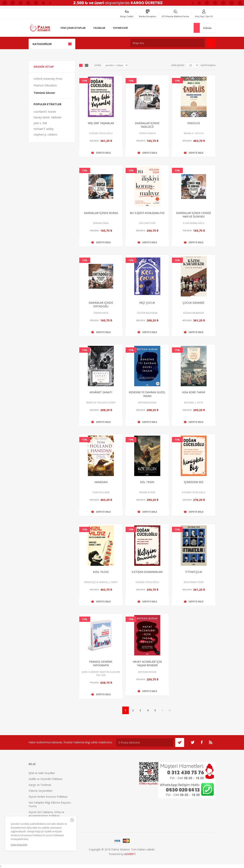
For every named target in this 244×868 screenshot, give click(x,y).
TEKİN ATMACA (147, 133)
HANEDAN (101, 482)
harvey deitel (42, 117)
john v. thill (40, 123)
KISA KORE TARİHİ (194, 392)
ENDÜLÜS (194, 123)
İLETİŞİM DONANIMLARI (147, 572)
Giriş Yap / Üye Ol (204, 16)
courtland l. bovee (45, 112)
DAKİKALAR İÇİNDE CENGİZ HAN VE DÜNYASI (194, 215)
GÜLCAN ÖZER (147, 223)
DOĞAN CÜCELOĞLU (101, 133)
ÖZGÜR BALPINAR (147, 313)
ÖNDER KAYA (101, 313)
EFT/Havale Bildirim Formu (175, 16)
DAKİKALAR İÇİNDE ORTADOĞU (101, 304)
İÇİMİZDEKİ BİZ (194, 482)
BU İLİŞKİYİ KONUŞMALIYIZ (147, 213)
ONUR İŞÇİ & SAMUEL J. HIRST (101, 582)
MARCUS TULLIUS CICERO (101, 403)
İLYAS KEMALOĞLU (194, 223)
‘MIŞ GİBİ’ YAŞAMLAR (101, 123)
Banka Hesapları (148, 16)
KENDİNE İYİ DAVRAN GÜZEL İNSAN (147, 394)
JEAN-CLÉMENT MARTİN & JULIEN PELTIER (101, 674)
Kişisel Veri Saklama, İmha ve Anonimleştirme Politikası (46, 814)
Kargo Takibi (127, 16)
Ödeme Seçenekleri (41, 791)
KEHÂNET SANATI (101, 392)
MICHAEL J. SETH (194, 403)
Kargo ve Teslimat (40, 785)
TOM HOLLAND (101, 492)
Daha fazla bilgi (19, 845)
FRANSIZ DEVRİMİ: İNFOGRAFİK (101, 663)
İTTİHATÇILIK (194, 572)
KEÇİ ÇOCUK (147, 303)
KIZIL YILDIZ (101, 572)
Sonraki (163, 710)
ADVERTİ (130, 854)
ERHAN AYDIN (147, 492)
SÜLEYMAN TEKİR (194, 582)
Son (170, 710)
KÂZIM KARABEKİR (194, 313)
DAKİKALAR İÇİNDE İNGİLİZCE (147, 125)
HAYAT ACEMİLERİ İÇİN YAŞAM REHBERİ (147, 663)
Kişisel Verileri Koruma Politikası (48, 797)
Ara (211, 43)
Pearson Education (45, 85)
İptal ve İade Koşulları (42, 773)
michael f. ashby (44, 129)
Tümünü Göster (44, 93)
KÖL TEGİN (147, 482)
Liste (87, 65)
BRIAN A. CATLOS (194, 133)
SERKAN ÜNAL (101, 223)
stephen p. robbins (45, 134)
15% (85, 81)
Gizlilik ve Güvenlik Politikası (45, 779)
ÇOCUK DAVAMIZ (194, 303)
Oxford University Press (48, 79)
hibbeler (57, 117)
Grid (81, 65)
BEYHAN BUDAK (147, 403)
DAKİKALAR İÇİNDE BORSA (101, 213)
